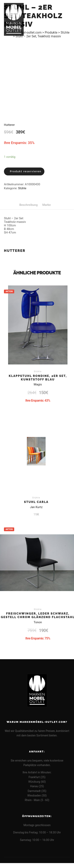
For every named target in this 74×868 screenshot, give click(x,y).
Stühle (22, 188)
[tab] (29, 205)
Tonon (38, 622)
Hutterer (9, 125)
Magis (38, 384)
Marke (46, 205)
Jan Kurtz (36, 507)
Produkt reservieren (26, 171)
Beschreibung (29, 205)
